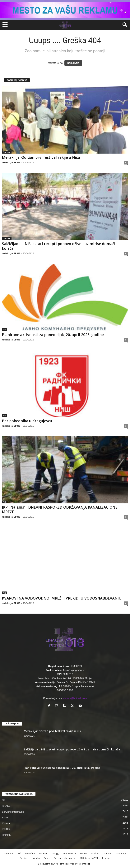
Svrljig (55, 853)
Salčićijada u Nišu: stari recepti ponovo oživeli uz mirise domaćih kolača (60, 246)
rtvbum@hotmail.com (75, 698)
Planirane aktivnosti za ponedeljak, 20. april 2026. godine (53, 335)
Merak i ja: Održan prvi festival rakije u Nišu (41, 157)
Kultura (6, 823)
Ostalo (83, 853)
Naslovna (9, 853)
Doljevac (44, 853)
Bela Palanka (69, 853)
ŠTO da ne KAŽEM (89, 858)
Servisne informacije (13, 812)
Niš (4, 329)
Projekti (106, 858)
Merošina (30, 853)
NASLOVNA (73, 63)
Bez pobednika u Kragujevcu (27, 421)
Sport (5, 818)
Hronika (6, 835)
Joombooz (85, 864)
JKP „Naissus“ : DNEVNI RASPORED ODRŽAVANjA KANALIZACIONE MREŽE (60, 510)
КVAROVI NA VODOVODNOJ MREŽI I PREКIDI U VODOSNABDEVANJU (62, 598)
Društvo (7, 152)
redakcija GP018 (11, 162)
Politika (6, 829)
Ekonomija (121, 853)
